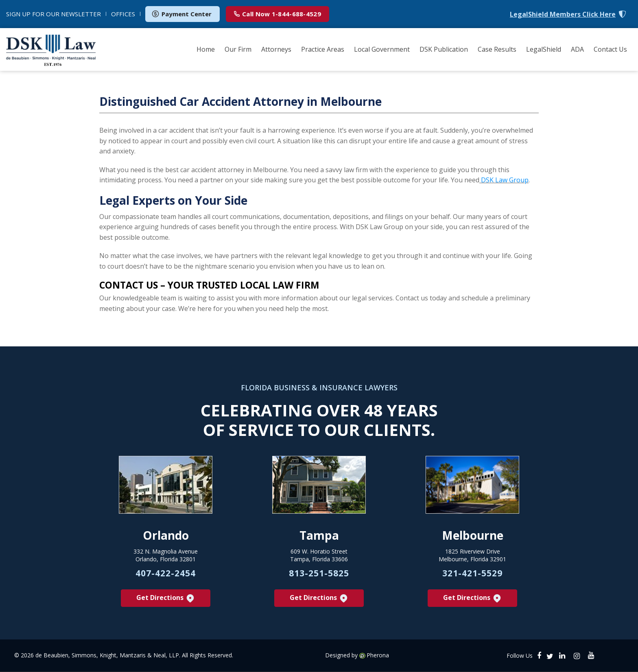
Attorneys (276, 49)
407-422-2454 (166, 573)
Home (206, 49)
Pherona (378, 656)
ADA (577, 49)
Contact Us (610, 49)
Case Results (497, 49)
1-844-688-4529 (277, 14)
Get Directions (166, 599)
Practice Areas (323, 49)
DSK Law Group (505, 180)
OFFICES (123, 14)
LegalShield (544, 49)
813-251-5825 (319, 573)
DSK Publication (444, 49)
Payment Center (181, 14)
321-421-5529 (472, 573)
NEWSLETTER (54, 14)
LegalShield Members (563, 14)
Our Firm (238, 49)
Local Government (382, 49)
